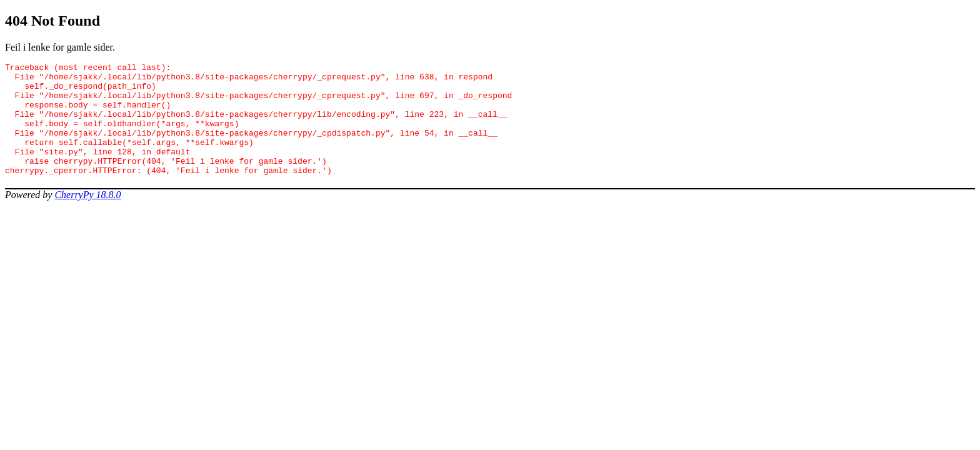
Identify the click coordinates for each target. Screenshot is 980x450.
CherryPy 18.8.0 (87, 217)
